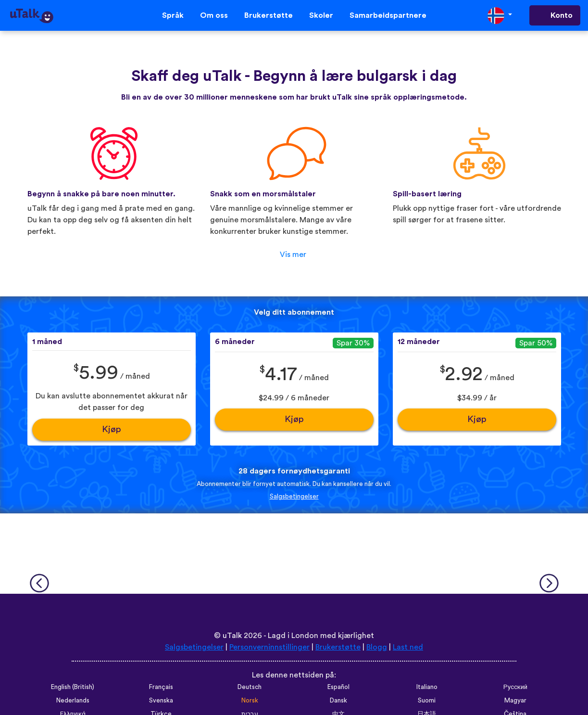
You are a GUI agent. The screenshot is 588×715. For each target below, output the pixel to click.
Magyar (515, 701)
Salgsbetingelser (294, 497)
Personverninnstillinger (269, 647)
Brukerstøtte (269, 15)
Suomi (427, 701)
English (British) (73, 687)
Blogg (377, 647)
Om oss (214, 15)
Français (161, 687)
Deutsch (250, 687)
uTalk (232, 636)
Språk (173, 15)
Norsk (250, 701)
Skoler (321, 15)
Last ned (408, 647)
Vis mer (293, 255)
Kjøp (112, 429)
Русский (515, 687)
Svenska (161, 701)
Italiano (427, 687)
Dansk (338, 701)
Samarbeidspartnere (388, 15)
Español (338, 687)
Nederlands (73, 701)
